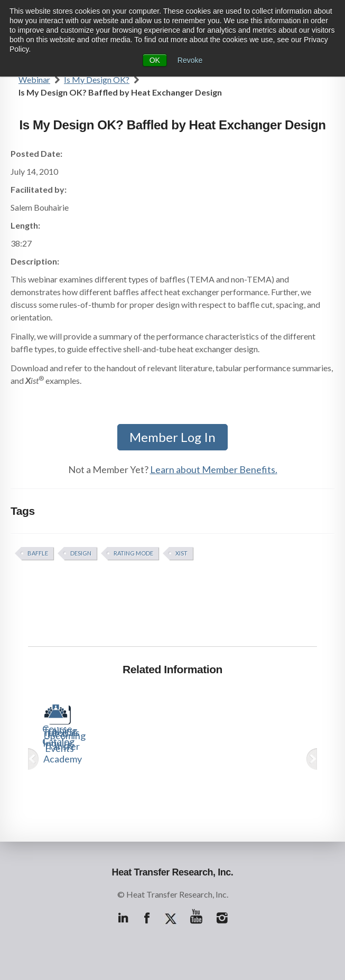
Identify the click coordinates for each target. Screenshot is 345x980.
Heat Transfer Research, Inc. (173, 872)
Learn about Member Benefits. (214, 469)
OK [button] (155, 60)
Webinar (34, 79)
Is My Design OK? (97, 79)
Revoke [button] (190, 60)
